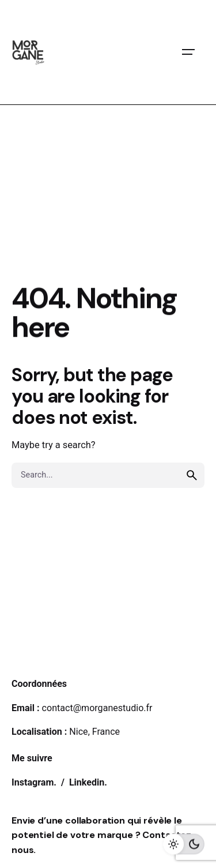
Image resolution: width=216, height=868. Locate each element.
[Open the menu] (188, 52)
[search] (192, 475)
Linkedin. (88, 782)
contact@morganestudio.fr (97, 708)
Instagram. (35, 782)
